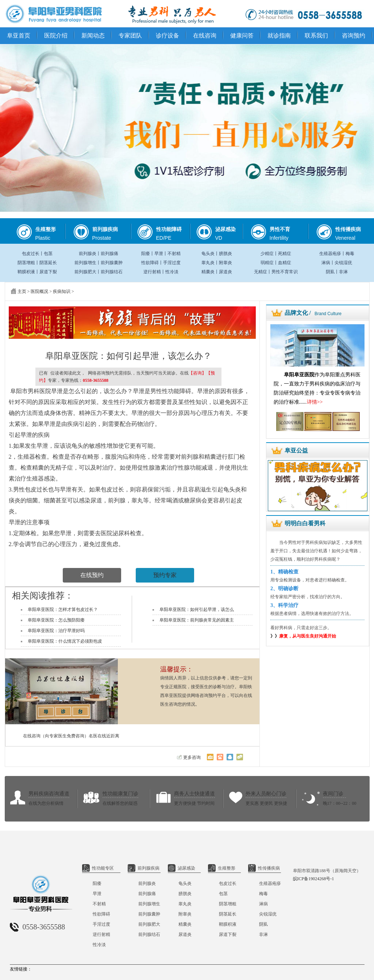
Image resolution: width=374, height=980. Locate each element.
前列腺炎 (88, 254)
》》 (303, 636)
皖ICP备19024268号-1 (314, 879)
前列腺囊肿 (112, 263)
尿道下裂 (48, 272)
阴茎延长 (48, 263)
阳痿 (146, 254)
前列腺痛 (109, 254)
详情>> (315, 402)
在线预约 (92, 575)
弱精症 (267, 263)
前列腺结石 (112, 272)
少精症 (267, 254)
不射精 (174, 254)
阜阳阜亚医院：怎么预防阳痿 (56, 620)
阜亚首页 (19, 36)
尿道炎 (225, 272)
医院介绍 (56, 36)
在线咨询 (205, 36)
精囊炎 (208, 272)
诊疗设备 (167, 36)
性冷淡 (172, 272)
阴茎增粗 (26, 263)
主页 (22, 291)
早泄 (159, 254)
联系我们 (316, 36)
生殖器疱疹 (330, 254)
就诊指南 (279, 36)
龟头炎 (208, 254)
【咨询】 (197, 373)
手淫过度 (172, 263)
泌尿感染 (182, 868)
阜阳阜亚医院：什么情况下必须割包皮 (65, 641)
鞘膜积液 (26, 272)
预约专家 (165, 575)
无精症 (261, 272)
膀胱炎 (225, 254)
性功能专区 (98, 868)
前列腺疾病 (144, 868)
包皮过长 (31, 254)
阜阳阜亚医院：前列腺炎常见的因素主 (197, 620)
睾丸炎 (208, 263)
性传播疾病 (264, 868)
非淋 (343, 272)
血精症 (285, 263)
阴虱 (330, 272)
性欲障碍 (150, 263)
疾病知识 (62, 291)
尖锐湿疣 (343, 263)
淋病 (326, 263)
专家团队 (130, 36)
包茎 (48, 254)
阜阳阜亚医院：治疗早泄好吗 (56, 631)
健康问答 (242, 36)
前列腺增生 (85, 263)
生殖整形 (222, 868)
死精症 (285, 254)
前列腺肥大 (85, 272)
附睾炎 (225, 263)
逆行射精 (152, 272)
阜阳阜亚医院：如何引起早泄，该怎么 (197, 609)
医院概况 (39, 291)
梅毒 (350, 254)
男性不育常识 (285, 272)
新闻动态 (93, 36)
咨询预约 (354, 36)
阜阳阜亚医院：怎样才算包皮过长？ (63, 609)
